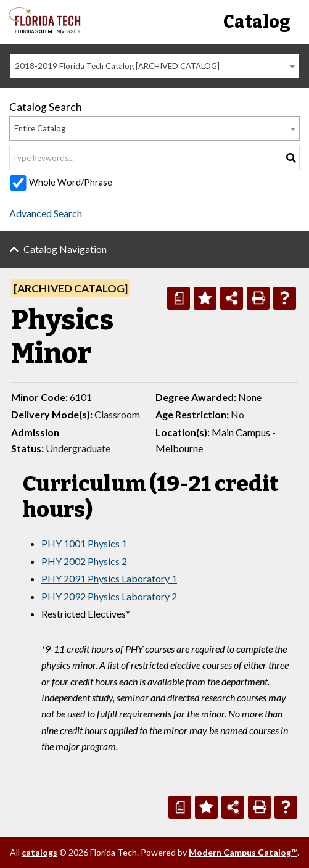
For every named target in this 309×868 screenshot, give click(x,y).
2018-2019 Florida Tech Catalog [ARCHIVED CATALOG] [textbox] (117, 66)
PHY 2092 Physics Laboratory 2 (109, 596)
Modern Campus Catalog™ (243, 852)
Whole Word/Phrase (71, 182)
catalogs (39, 852)
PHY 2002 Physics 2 (84, 561)
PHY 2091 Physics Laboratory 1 (109, 578)
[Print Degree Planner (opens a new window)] (179, 298)
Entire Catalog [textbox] (40, 128)
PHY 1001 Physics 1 (84, 543)
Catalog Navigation (65, 249)
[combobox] (154, 66)
